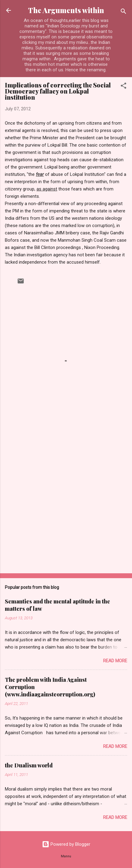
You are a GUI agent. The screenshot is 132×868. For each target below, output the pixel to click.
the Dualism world (29, 765)
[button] (123, 87)
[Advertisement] (66, 497)
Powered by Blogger (66, 844)
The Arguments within (66, 10)
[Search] (123, 12)
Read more (115, 661)
